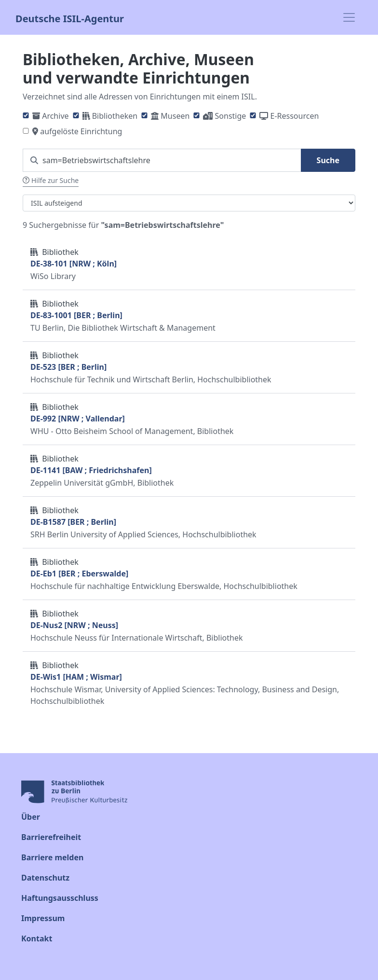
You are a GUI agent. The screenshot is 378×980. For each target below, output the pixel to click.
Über (31, 817)
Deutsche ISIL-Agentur (70, 18)
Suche (328, 160)
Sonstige (231, 116)
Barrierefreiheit (51, 837)
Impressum (43, 918)
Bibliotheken (115, 116)
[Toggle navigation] (349, 17)
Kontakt (37, 938)
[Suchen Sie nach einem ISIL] (162, 160)
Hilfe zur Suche (51, 180)
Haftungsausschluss (60, 898)
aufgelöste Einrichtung (81, 131)
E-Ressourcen (295, 116)
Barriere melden (52, 857)
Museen (175, 116)
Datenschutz (45, 878)
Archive (55, 116)
